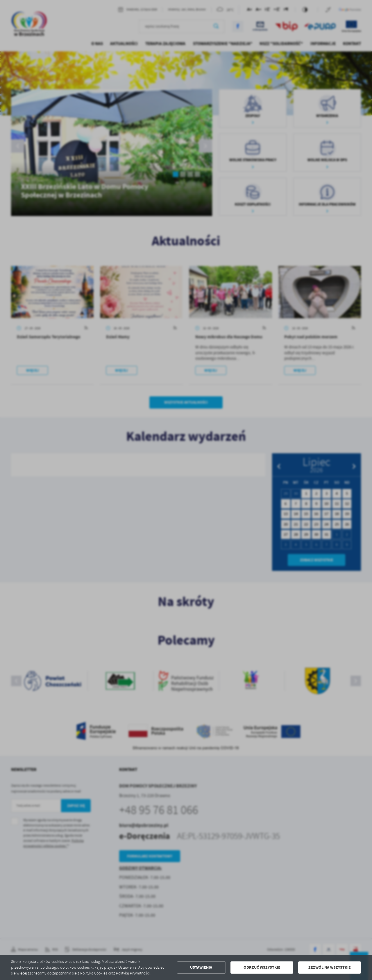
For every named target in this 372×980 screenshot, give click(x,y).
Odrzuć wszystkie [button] (262, 967)
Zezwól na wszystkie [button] (330, 967)
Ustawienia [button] (201, 967)
